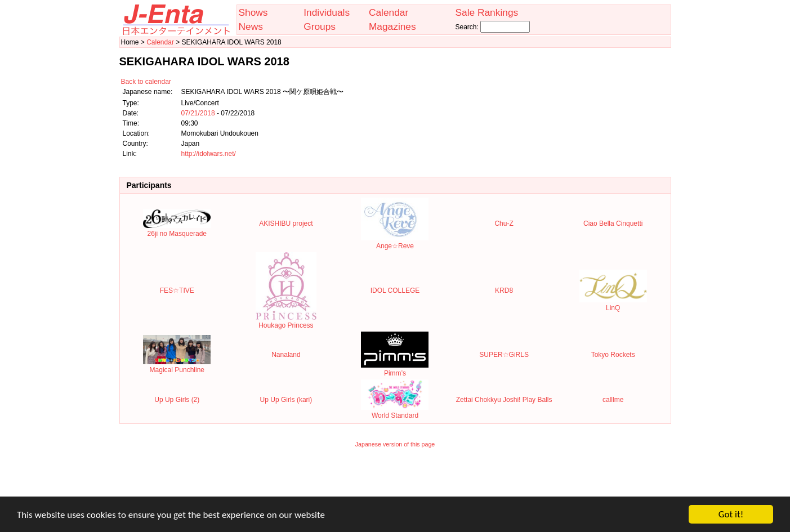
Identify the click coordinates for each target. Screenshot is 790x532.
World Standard (395, 412)
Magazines (392, 26)
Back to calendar (146, 82)
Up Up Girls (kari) (286, 400)
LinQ (613, 304)
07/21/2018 (198, 113)
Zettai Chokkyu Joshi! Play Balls (504, 400)
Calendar (389, 12)
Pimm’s (395, 369)
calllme (613, 400)
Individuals (327, 12)
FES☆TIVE (177, 290)
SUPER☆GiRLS (504, 355)
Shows (253, 12)
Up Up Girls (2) (177, 400)
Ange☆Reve (395, 242)
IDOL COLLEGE (395, 290)
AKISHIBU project (286, 223)
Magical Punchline (177, 366)
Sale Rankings (487, 12)
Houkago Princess (286, 321)
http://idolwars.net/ (209, 154)
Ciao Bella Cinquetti (613, 223)
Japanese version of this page (395, 444)
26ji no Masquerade (177, 230)
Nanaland (286, 355)
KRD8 (504, 290)
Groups (320, 26)
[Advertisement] (395, 480)
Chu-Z (504, 223)
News (251, 26)
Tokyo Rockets (613, 355)
